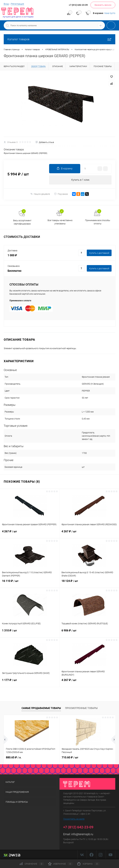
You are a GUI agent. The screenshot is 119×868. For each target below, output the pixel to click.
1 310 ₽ (30, 632)
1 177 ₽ (30, 682)
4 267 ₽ (30, 533)
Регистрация (18, 4)
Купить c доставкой (99, 253)
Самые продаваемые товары (41, 708)
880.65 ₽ (14, 757)
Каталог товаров (59, 39)
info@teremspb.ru (82, 834)
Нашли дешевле (40, 194)
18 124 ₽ (89, 583)
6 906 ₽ (89, 632)
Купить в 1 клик (80, 180)
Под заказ (61, 194)
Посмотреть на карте (74, 819)
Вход (6, 4)
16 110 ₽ (30, 583)
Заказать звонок (103, 5)
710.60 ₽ (70, 757)
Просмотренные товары (81, 708)
